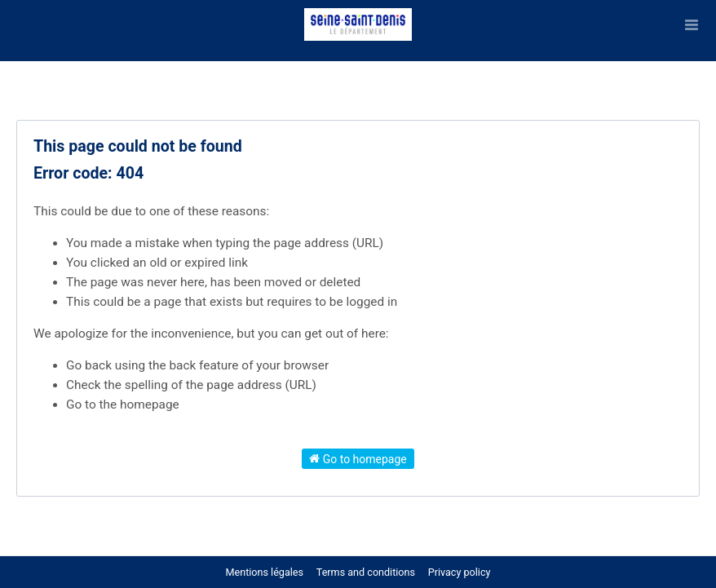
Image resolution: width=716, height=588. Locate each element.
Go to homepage (358, 458)
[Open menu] (692, 24)
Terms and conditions (367, 572)
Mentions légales (265, 572)
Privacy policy (460, 572)
